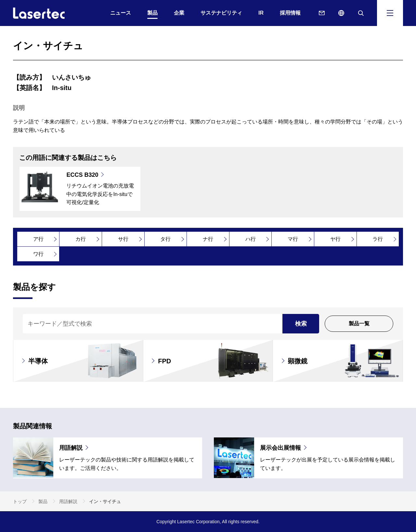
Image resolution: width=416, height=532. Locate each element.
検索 (301, 324)
